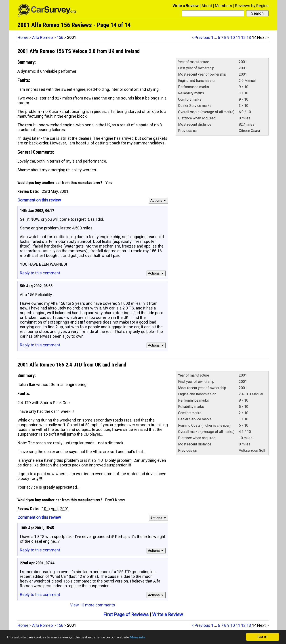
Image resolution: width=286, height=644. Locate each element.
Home (23, 37)
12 (243, 37)
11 (238, 37)
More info (137, 637)
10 (233, 37)
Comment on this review (39, 200)
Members (224, 6)
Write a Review (186, 6)
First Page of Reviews (126, 614)
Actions (159, 200)
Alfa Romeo (42, 37)
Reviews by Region (252, 6)
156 (60, 37)
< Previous (201, 37)
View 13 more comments (93, 605)
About (207, 6)
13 (249, 37)
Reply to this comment (40, 273)
